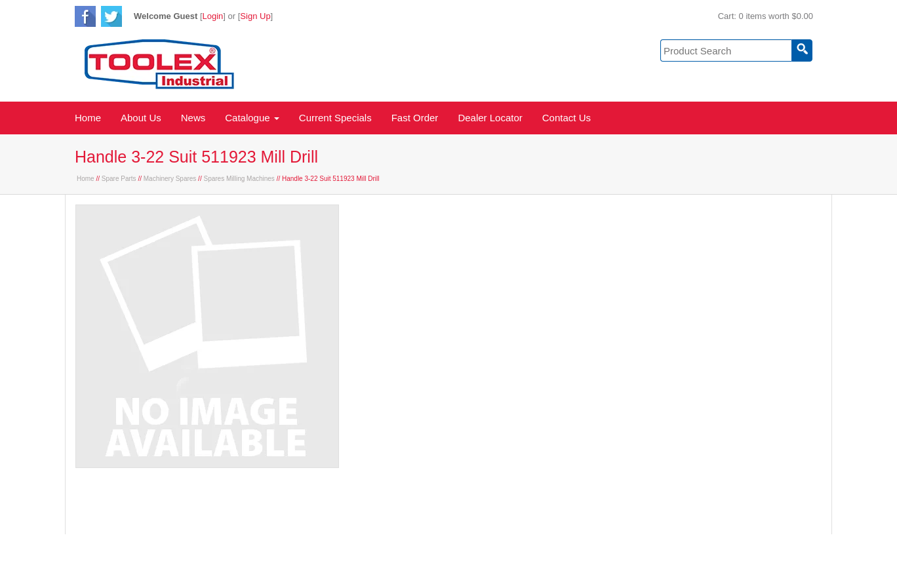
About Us (141, 118)
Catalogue (252, 118)
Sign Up (255, 16)
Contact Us (567, 118)
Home (88, 118)
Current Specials (335, 118)
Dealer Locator (490, 118)
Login (213, 16)
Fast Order (415, 118)
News (193, 118)
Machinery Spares (170, 179)
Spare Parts (119, 179)
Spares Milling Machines (239, 179)
